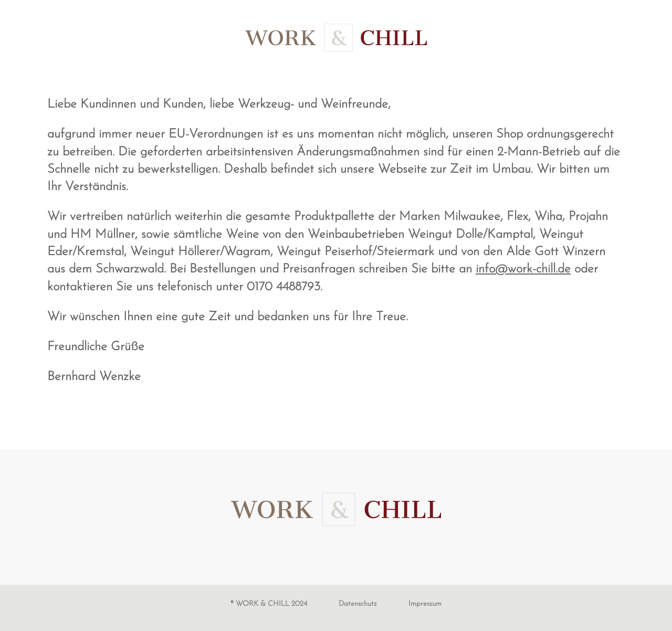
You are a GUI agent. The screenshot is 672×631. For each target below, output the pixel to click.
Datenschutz (358, 604)
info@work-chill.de (523, 269)
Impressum (425, 604)
